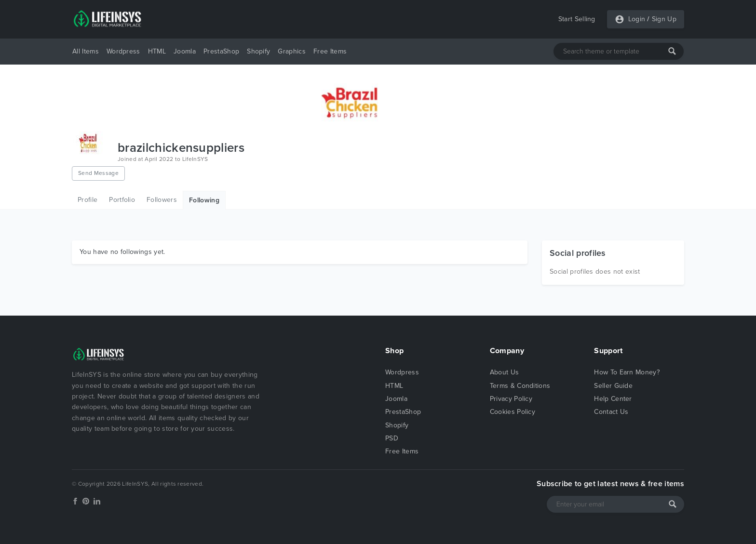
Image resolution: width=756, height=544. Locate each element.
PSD (392, 438)
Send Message (98, 173)
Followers (162, 200)
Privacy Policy (511, 399)
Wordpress (123, 51)
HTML (157, 51)
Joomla (185, 51)
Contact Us (611, 412)
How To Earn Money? (627, 372)
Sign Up (664, 19)
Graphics (292, 51)
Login (637, 19)
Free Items (330, 51)
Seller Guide (613, 386)
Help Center (613, 399)
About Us (505, 372)
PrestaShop (221, 51)
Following (204, 200)
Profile (88, 200)
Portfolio (122, 200)
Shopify (258, 51)
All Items (86, 51)
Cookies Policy (513, 412)
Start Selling (577, 19)
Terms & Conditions (520, 386)
